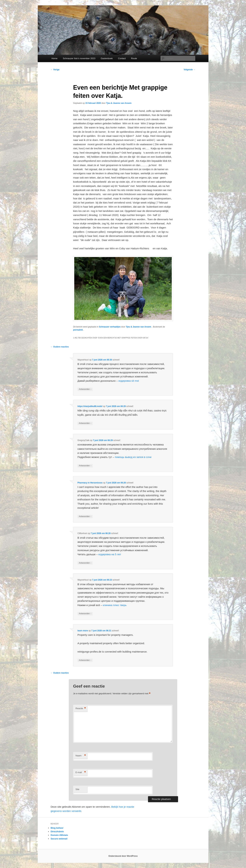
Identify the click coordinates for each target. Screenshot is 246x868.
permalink (78, 330)
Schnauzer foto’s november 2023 (79, 58)
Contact (122, 58)
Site (77, 789)
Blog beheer (57, 828)
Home (55, 58)
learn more (83, 631)
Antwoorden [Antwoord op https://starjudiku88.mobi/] (85, 423)
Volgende (189, 70)
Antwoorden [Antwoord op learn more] (85, 660)
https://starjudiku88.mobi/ (90, 406)
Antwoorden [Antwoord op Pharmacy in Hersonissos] (85, 517)
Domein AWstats (59, 835)
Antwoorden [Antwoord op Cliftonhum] (85, 563)
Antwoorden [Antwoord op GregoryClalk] (85, 466)
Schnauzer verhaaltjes (110, 327)
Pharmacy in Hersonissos (90, 483)
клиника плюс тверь (115, 605)
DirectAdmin (57, 831)
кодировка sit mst (129, 381)
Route (134, 58)
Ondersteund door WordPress (123, 856)
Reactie (81, 709)
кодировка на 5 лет (110, 554)
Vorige (55, 70)
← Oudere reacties (60, 347)
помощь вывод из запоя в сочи (133, 457)
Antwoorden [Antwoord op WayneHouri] (85, 389)
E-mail (81, 772)
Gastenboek (107, 58)
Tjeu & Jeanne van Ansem (119, 103)
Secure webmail (59, 839)
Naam (81, 756)
